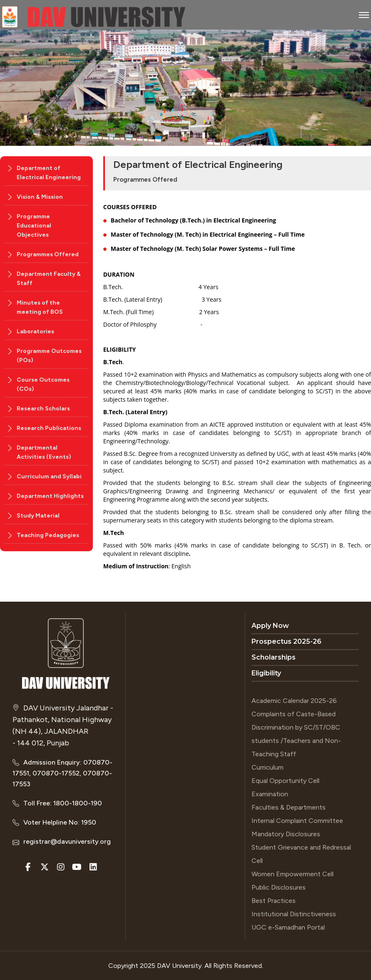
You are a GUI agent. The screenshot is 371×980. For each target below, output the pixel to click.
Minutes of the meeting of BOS (40, 307)
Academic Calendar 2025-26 (294, 701)
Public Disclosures (279, 887)
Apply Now (270, 626)
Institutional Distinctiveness (294, 914)
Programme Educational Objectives (34, 226)
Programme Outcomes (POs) (49, 356)
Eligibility (266, 673)
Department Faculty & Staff (49, 279)
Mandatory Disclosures (286, 834)
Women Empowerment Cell (293, 874)
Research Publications (49, 428)
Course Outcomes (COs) (43, 384)
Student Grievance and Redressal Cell (301, 854)
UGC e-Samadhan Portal (288, 927)
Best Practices (274, 901)
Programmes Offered (48, 254)
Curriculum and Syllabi (49, 476)
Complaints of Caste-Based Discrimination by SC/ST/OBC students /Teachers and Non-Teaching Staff (296, 734)
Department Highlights (50, 496)
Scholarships (274, 657)
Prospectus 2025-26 (286, 641)
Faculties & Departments (289, 807)
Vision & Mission (40, 197)
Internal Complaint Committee (297, 821)
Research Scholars (43, 409)
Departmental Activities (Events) (44, 452)
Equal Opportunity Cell (285, 781)
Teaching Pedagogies (48, 535)
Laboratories (35, 331)
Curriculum (268, 767)
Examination (270, 794)
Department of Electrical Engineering (49, 173)
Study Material (38, 516)
